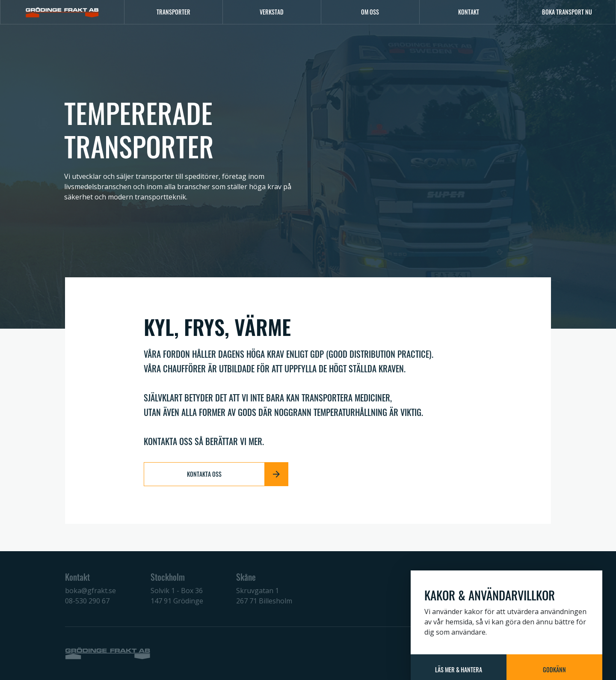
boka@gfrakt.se (90, 591)
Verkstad (272, 12)
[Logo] (62, 12)
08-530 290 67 (87, 601)
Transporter (173, 12)
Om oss (370, 12)
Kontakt (469, 12)
